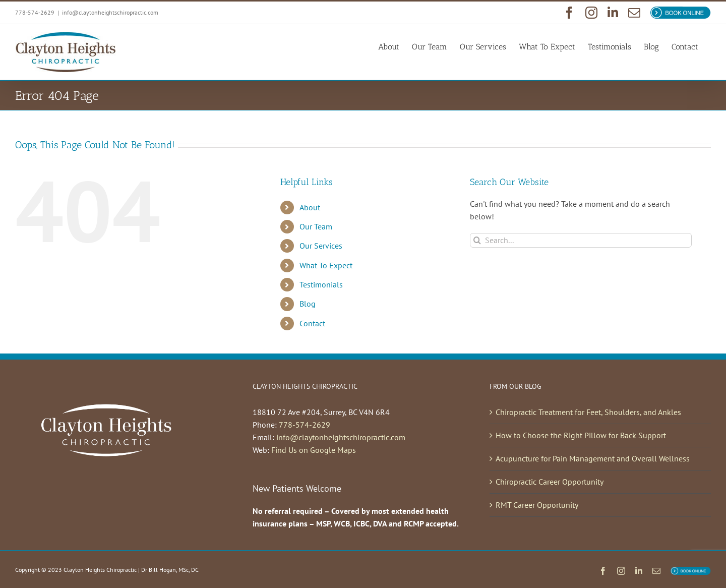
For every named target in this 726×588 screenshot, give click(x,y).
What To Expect (326, 265)
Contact (312, 323)
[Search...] (581, 240)
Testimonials (321, 284)
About (310, 207)
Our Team (316, 226)
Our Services (321, 246)
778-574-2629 (305, 425)
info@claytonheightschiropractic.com (110, 12)
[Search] (477, 240)
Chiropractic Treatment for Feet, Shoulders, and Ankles (588, 412)
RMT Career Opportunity (537, 505)
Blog (308, 304)
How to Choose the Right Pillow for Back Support (581, 435)
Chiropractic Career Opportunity (550, 482)
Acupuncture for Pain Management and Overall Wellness (593, 458)
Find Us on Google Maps (314, 450)
